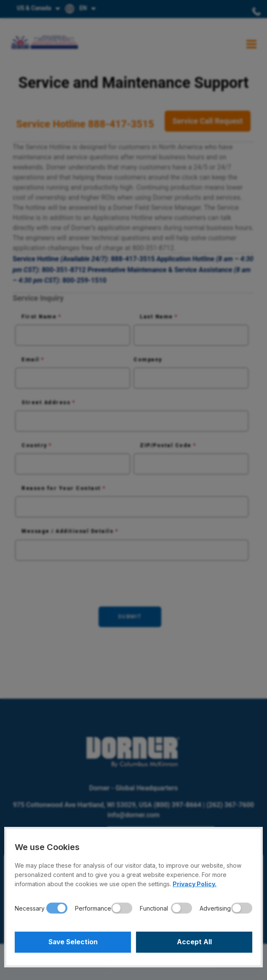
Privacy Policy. (195, 884)
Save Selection (73, 942)
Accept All (194, 942)
